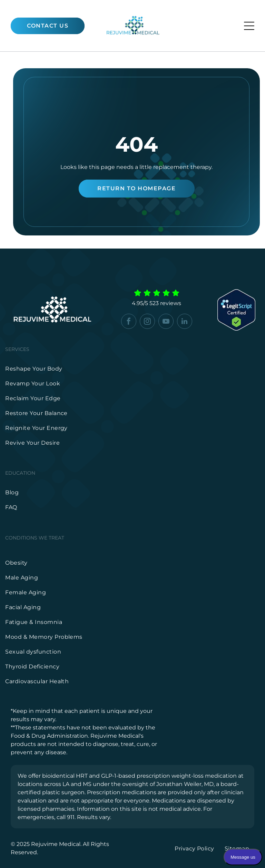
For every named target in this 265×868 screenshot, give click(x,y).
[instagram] (147, 322)
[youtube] (166, 322)
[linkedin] (185, 322)
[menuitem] (132, 369)
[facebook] (129, 322)
